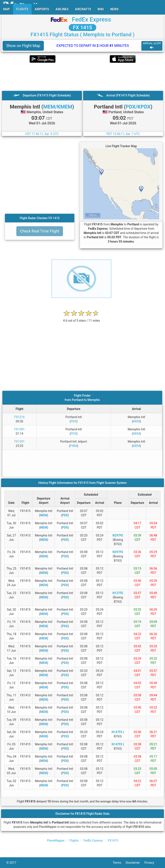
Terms (119, 863)
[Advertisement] (82, 77)
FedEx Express (92, 19)
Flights (74, 840)
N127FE (118, 593)
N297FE (118, 535)
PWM (74, 446)
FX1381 (20, 429)
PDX (74, 421)
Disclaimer (135, 863)
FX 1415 (83, 28)
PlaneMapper (56, 840)
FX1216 (20, 417)
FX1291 (20, 442)
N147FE (117, 732)
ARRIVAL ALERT (152, 46)
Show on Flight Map (23, 46)
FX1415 (113, 840)
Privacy (151, 863)
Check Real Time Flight (40, 231)
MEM (136, 421)
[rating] (81, 318)
